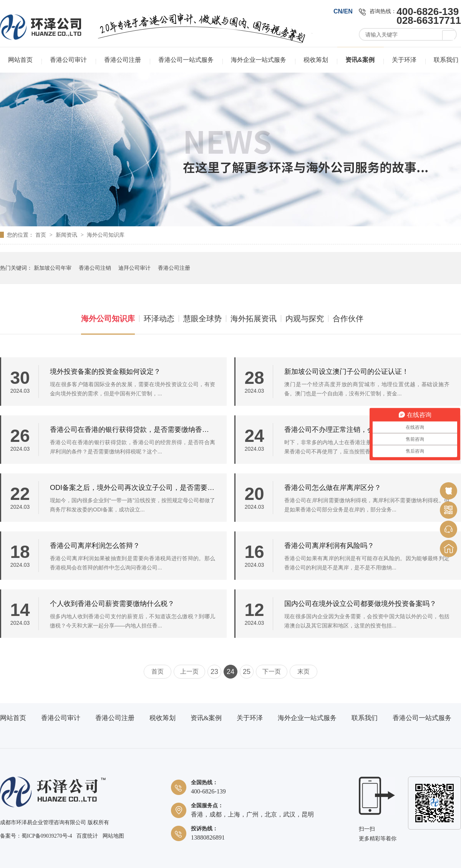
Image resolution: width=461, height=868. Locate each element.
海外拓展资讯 (254, 319)
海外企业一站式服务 (259, 60)
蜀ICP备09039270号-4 (47, 836)
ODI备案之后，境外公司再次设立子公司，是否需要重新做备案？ (133, 488)
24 (230, 672)
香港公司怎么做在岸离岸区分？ (333, 488)
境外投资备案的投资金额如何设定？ (105, 372)
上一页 (189, 671)
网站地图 (113, 836)
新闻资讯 (67, 235)
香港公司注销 (95, 268)
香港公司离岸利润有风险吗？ (329, 546)
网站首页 (20, 60)
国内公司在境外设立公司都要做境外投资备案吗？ (360, 604)
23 (214, 672)
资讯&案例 (360, 60)
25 (247, 672)
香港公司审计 (68, 60)
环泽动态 (159, 319)
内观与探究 (305, 319)
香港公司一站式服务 (186, 60)
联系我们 (446, 60)
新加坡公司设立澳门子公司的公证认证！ (347, 372)
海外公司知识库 (106, 235)
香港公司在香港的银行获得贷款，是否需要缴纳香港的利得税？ (133, 430)
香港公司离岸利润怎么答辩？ (95, 546)
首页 (41, 235)
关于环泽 (404, 60)
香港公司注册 (123, 60)
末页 (303, 671)
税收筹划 (316, 60)
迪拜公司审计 (134, 268)
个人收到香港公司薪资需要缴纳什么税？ (112, 604)
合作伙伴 (348, 319)
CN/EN (343, 11)
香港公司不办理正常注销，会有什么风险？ (350, 430)
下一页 (272, 671)
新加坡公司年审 (53, 268)
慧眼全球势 (202, 319)
